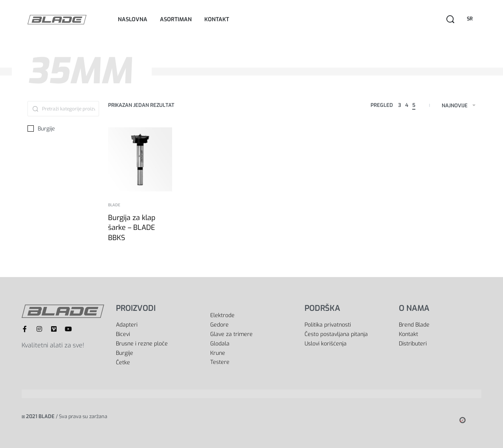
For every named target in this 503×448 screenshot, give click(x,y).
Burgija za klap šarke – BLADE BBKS (132, 228)
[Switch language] (471, 19)
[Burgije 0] (63, 129)
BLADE (114, 205)
